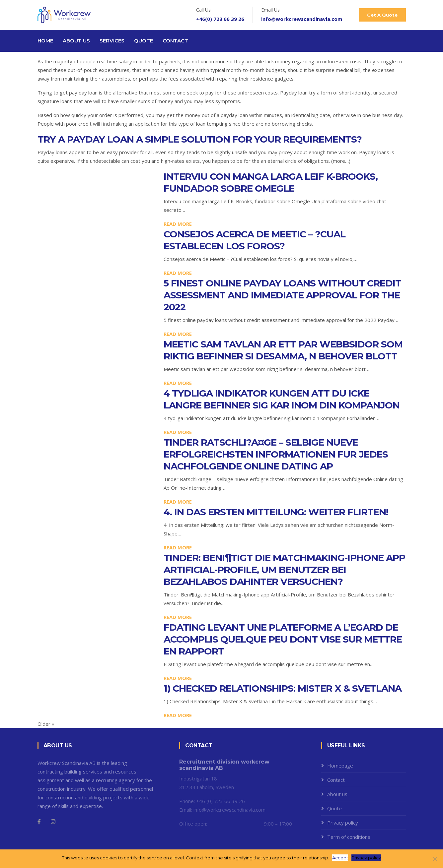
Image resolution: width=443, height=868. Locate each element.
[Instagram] (53, 822)
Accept (340, 858)
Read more (178, 224)
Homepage (340, 766)
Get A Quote (382, 15)
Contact (175, 41)
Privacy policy (343, 823)
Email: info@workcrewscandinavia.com (222, 810)
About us (76, 41)
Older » (46, 724)
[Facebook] (39, 822)
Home (45, 41)
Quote (144, 41)
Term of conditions (349, 837)
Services (112, 41)
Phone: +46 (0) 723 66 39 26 (212, 801)
